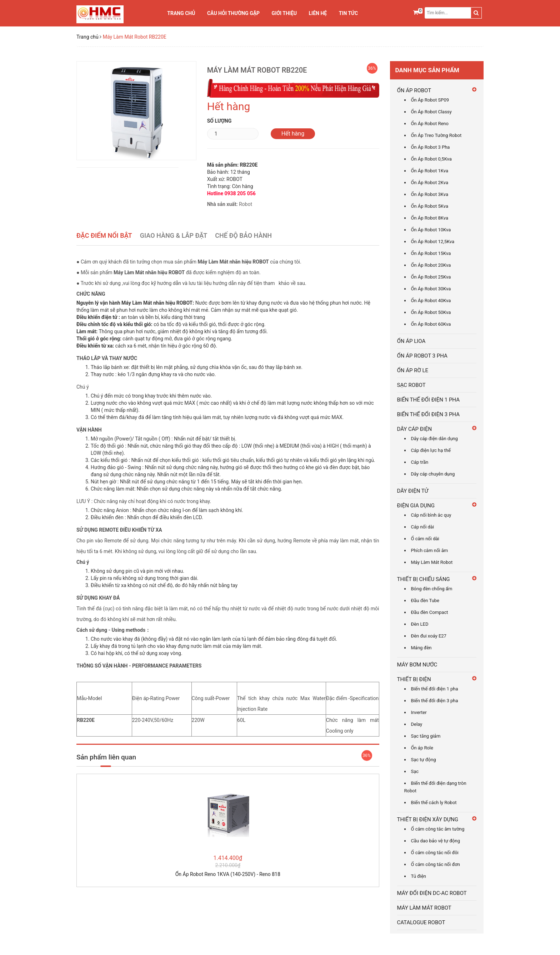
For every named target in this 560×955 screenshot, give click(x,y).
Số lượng (219, 121)
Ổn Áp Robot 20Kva (431, 265)
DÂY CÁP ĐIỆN (415, 429)
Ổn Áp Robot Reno (430, 124)
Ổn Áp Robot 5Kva (430, 206)
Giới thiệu (284, 13)
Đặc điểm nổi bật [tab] (104, 235)
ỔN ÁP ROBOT (414, 90)
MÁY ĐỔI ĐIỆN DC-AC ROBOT (432, 893)
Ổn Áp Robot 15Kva (431, 253)
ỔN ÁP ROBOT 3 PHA (422, 356)
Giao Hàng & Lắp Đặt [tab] (174, 235)
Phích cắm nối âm (430, 550)
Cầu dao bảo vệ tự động (436, 841)
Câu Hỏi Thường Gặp (233, 13)
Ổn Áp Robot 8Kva (430, 218)
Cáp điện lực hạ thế (431, 450)
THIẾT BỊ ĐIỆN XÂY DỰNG (428, 819)
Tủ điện (419, 876)
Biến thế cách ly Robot (434, 803)
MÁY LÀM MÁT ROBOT (424, 908)
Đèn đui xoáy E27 (429, 636)
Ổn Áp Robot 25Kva (431, 277)
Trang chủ (181, 13)
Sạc (415, 771)
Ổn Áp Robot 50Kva (431, 312)
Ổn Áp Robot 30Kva (431, 289)
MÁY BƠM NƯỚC (417, 665)
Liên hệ (318, 13)
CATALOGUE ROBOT (421, 922)
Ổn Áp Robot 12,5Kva (433, 242)
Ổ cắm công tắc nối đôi (435, 853)
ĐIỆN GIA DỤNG (416, 506)
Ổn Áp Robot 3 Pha (431, 147)
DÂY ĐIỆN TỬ (413, 491)
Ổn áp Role (422, 748)
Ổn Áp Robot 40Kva (431, 301)
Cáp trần (420, 462)
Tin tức (349, 13)
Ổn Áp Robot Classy (431, 112)
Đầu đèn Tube (425, 600)
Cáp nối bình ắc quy (431, 515)
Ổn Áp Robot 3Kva (430, 194)
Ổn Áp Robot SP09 (430, 100)
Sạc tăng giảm (426, 736)
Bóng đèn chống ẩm (432, 589)
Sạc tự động (424, 760)
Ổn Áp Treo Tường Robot (436, 135)
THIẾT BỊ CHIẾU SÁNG (424, 579)
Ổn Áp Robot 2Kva (430, 183)
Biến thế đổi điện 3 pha (435, 701)
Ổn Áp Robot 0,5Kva (431, 159)
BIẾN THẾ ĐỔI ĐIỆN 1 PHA (428, 400)
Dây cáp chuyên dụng (433, 474)
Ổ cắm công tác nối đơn (436, 864)
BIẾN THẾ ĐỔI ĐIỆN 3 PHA (428, 414)
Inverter (419, 712)
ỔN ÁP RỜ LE (413, 370)
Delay (417, 724)
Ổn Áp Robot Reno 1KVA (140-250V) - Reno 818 (228, 874)
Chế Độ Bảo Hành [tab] (243, 235)
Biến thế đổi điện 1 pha (435, 689)
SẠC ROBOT (411, 385)
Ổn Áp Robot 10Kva (431, 230)
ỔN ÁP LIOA (411, 341)
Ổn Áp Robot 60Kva (431, 324)
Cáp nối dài (423, 527)
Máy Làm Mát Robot (432, 562)
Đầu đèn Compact (430, 612)
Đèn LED (420, 624)
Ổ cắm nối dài (425, 539)
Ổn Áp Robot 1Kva (430, 171)
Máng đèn (421, 648)
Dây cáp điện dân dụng (434, 439)
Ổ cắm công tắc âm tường (438, 829)
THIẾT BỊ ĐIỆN (414, 679)
